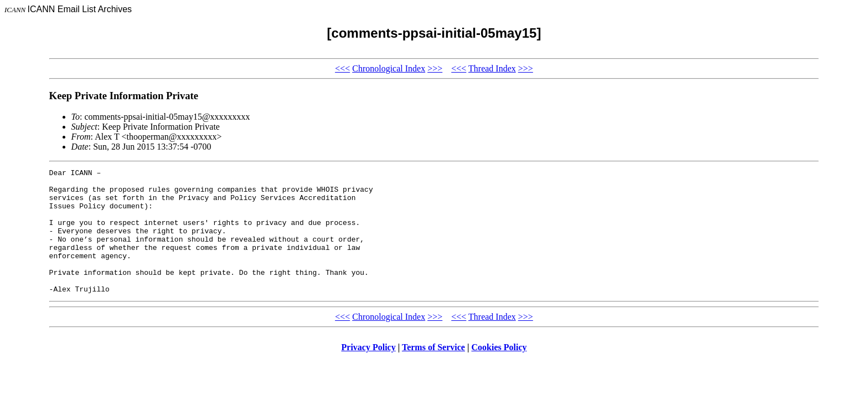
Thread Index (492, 68)
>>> (435, 68)
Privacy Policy (369, 372)
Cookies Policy (499, 372)
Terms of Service (433, 372)
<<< (342, 68)
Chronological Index (389, 68)
